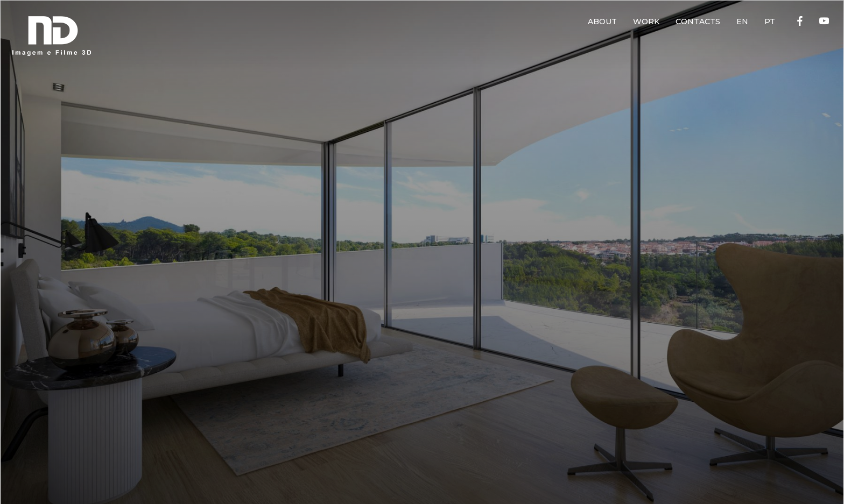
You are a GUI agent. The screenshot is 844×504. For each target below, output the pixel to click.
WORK (646, 22)
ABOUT (602, 22)
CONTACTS (698, 22)
